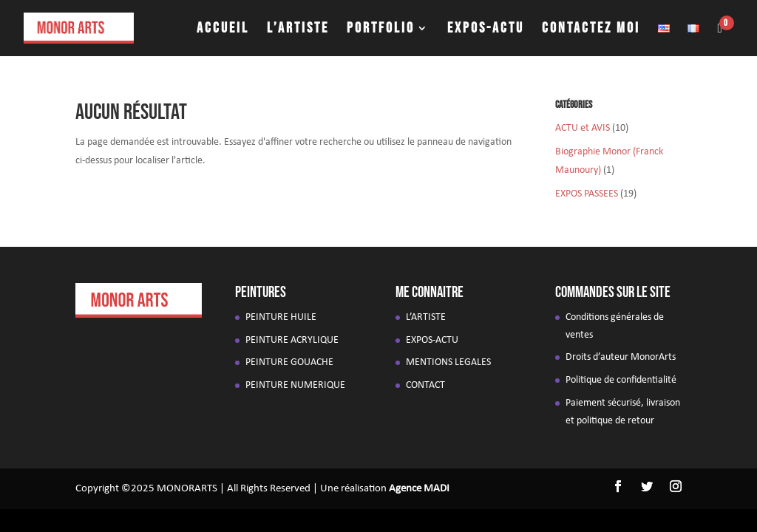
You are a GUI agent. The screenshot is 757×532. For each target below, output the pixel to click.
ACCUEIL (223, 30)
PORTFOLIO (381, 30)
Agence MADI (419, 489)
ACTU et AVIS (583, 128)
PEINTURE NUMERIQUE (295, 385)
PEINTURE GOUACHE (289, 362)
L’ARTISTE (298, 30)
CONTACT (425, 385)
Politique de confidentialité (621, 380)
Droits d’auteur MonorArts (621, 357)
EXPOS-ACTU (486, 30)
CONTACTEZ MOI (591, 30)
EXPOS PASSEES (587, 194)
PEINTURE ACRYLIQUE (292, 340)
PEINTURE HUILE (281, 317)
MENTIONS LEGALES (448, 362)
